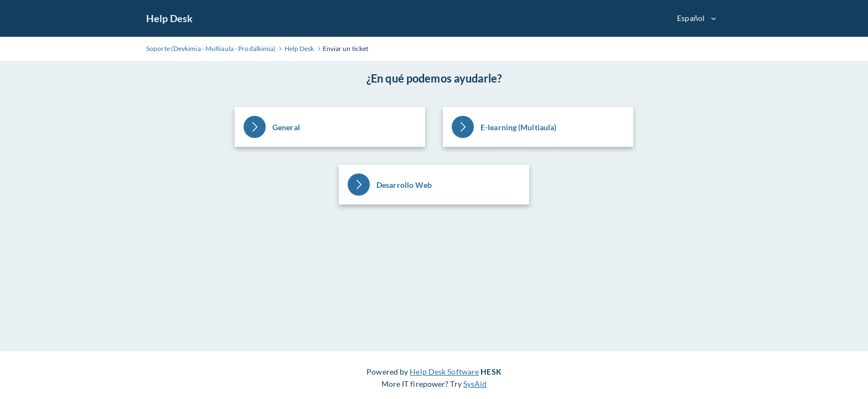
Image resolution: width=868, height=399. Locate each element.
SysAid (475, 384)
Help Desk (169, 18)
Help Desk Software (444, 372)
